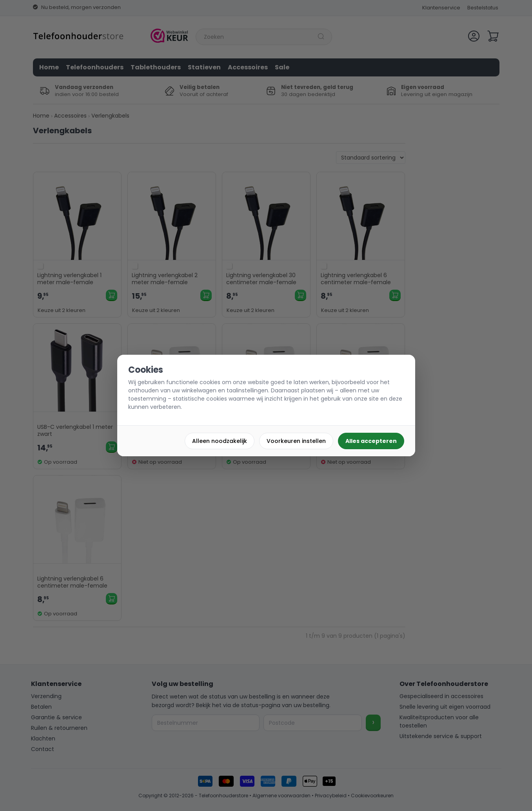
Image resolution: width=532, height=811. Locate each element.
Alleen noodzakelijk (220, 441)
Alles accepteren (371, 441)
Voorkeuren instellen (296, 441)
